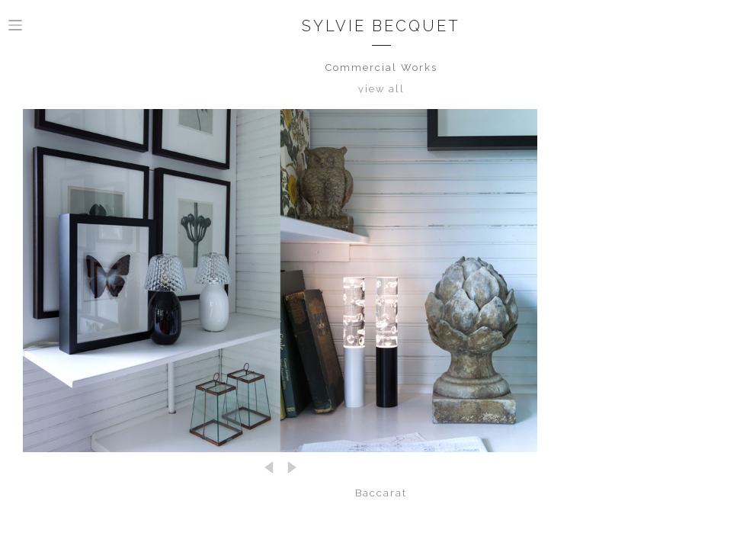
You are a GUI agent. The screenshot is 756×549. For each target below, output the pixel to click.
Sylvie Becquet (381, 26)
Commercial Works (381, 67)
